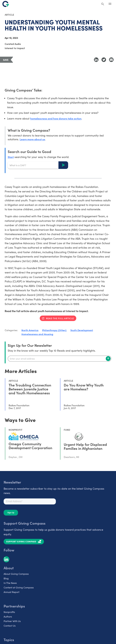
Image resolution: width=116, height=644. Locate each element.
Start (11, 157)
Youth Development (82, 330)
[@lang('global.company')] (6, 4)
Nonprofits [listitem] (9, 612)
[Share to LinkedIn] (96, 60)
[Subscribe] (108, 359)
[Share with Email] (111, 60)
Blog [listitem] (6, 578)
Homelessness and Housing (37, 334)
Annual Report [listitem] (11, 592)
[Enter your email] (60, 359)
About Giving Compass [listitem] (16, 574)
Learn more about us (32, 139)
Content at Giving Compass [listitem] (19, 587)
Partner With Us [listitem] (12, 621)
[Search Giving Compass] (103, 4)
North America (30, 330)
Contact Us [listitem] (10, 626)
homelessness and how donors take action (56, 119)
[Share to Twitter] (104, 60)
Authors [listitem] (8, 617)
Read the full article (60, 318)
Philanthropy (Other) (54, 330)
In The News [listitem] (10, 583)
